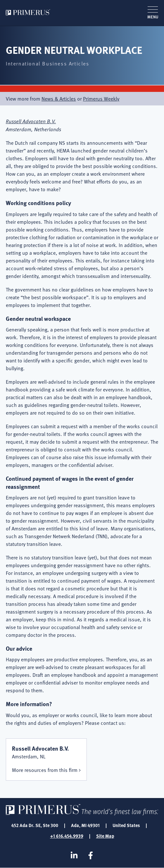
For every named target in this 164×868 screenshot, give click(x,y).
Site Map (105, 836)
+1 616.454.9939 (67, 836)
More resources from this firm (45, 770)
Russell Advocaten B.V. (31, 121)
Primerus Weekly (101, 99)
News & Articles (59, 99)
